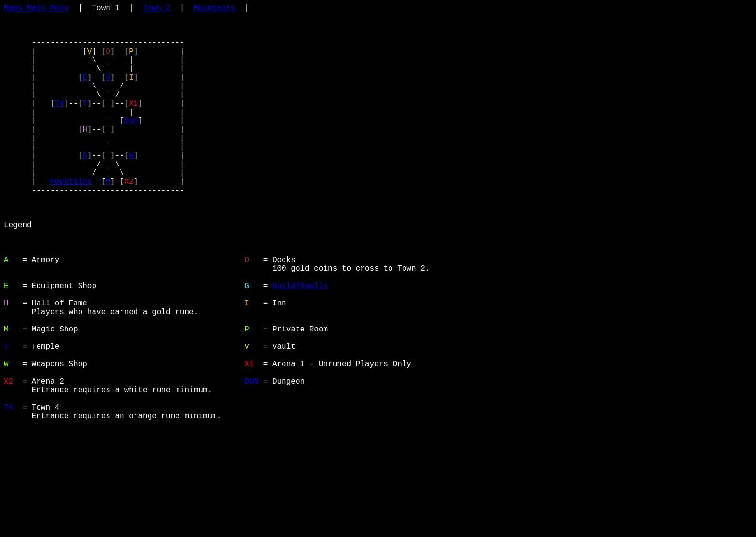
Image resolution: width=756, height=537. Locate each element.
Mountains (215, 9)
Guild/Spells (300, 347)
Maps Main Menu (36, 9)
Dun (131, 147)
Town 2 (157, 9)
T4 (60, 126)
